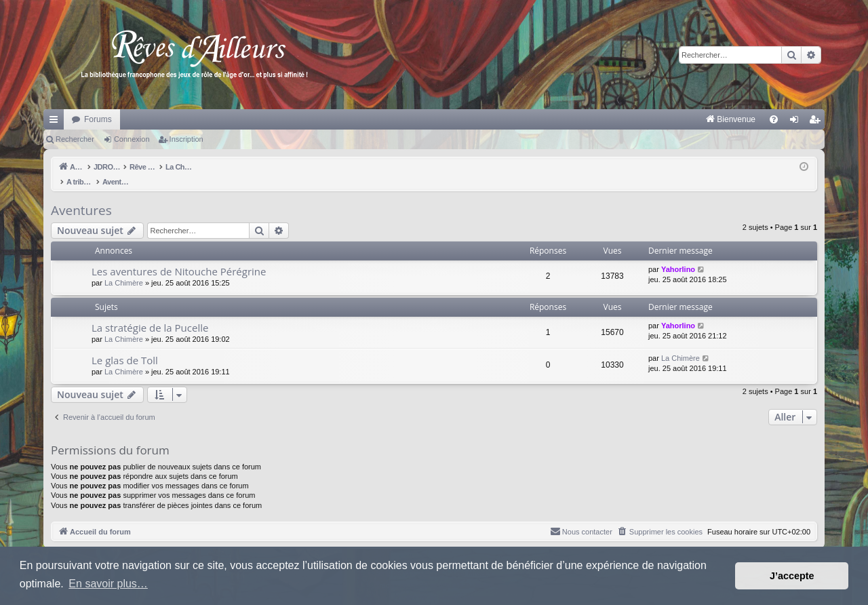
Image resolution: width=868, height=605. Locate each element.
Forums (98, 119)
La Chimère (124, 269)
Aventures (81, 196)
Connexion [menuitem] (797, 122)
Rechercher (75, 139)
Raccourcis (56, 122)
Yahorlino (678, 255)
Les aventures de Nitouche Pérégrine (179, 257)
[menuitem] (589, 119)
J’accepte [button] (792, 576)
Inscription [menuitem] (817, 122)
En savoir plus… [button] (108, 584)
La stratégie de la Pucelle (150, 313)
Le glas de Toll (125, 346)
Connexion (132, 139)
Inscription (186, 139)
